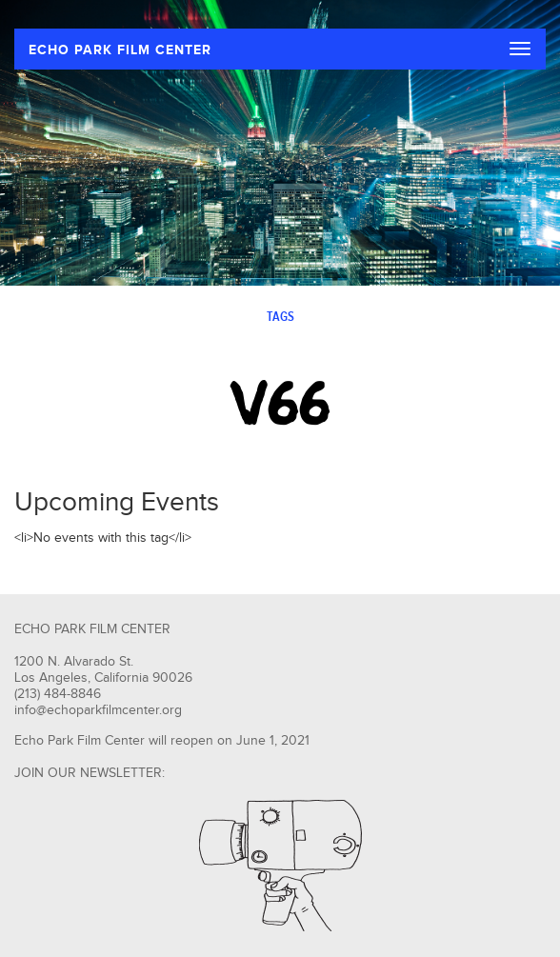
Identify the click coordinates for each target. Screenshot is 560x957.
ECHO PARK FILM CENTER (120, 50)
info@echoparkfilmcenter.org (98, 710)
